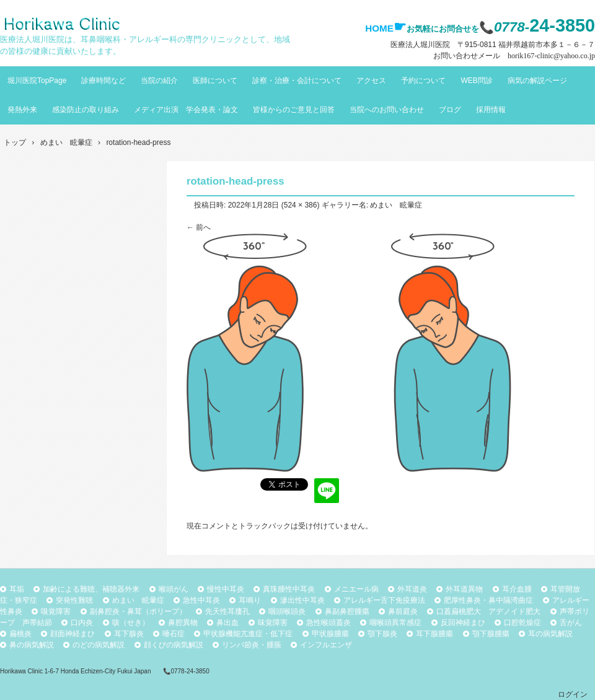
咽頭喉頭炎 (287, 611)
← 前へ (199, 227)
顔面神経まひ (73, 634)
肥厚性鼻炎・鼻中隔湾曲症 (488, 600)
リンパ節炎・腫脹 (252, 645)
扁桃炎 (20, 634)
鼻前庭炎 (403, 611)
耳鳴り (250, 600)
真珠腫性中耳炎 (289, 589)
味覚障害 (273, 623)
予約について (423, 81)
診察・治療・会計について (297, 81)
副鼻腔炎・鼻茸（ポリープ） (138, 611)
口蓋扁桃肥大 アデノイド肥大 (488, 611)
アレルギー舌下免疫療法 (384, 600)
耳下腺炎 (129, 634)
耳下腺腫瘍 (434, 634)
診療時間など (104, 81)
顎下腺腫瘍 (491, 634)
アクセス (371, 81)
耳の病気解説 (550, 634)
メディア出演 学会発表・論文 (186, 110)
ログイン (573, 694)
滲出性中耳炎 (302, 600)
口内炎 (82, 623)
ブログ (450, 110)
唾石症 (174, 634)
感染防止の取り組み (86, 110)
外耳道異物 (464, 589)
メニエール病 (356, 589)
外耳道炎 (412, 589)
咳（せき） (131, 623)
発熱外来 (22, 110)
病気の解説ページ (537, 81)
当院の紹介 (159, 81)
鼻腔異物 (183, 623)
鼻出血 (227, 623)
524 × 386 (301, 205)
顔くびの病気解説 (174, 645)
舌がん (571, 623)
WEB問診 (476, 81)
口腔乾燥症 (522, 623)
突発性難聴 (74, 600)
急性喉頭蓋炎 (328, 623)
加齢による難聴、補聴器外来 (91, 589)
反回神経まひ (463, 623)
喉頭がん (174, 589)
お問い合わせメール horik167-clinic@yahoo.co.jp (514, 56)
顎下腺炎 (382, 634)
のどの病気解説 (99, 645)
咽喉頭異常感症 (395, 623)
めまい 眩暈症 (396, 205)
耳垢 (17, 589)
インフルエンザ (326, 645)
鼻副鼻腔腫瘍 (347, 611)
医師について (215, 81)
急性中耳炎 (201, 600)
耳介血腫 (517, 589)
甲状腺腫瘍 (330, 634)
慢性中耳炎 (226, 589)
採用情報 (491, 110)
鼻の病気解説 (32, 645)
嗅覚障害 (56, 611)
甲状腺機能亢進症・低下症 (248, 634)
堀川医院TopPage (37, 81)
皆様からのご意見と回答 (294, 110)
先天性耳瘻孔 (227, 611)
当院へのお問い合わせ (387, 110)
